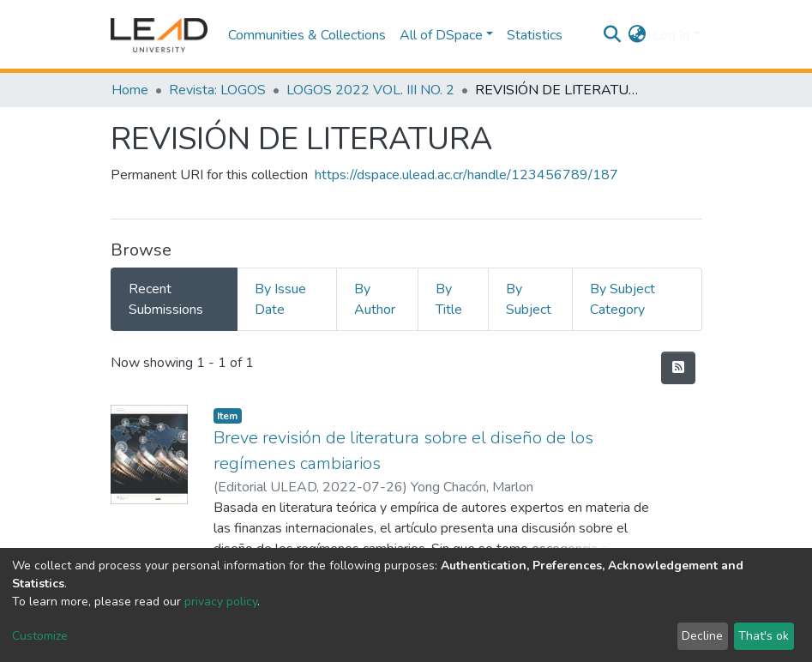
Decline (702, 636)
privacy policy (221, 602)
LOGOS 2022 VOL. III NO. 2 (370, 90)
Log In (671, 35)
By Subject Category (623, 299)
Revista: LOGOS (217, 90)
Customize (40, 636)
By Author (375, 299)
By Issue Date (280, 299)
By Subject (529, 299)
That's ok (764, 636)
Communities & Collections (307, 35)
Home (130, 90)
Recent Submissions (166, 299)
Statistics (535, 35)
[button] (637, 35)
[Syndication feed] (678, 368)
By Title (449, 299)
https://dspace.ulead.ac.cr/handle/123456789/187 (466, 175)
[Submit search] (612, 35)
